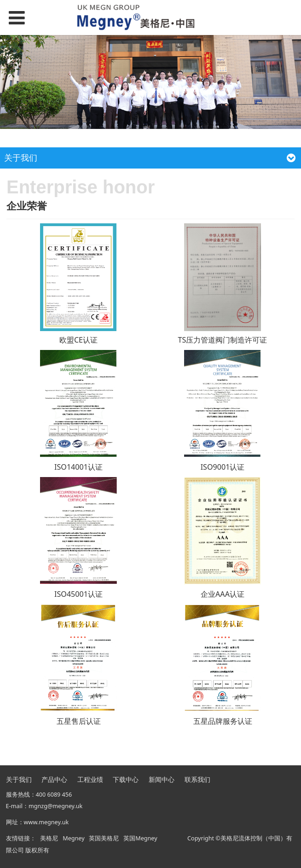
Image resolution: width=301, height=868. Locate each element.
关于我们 (19, 779)
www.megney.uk (46, 822)
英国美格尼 (104, 838)
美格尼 (49, 838)
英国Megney (140, 838)
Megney (73, 838)
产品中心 (54, 779)
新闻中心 (162, 779)
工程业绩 (90, 779)
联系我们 (197, 779)
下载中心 (126, 779)
